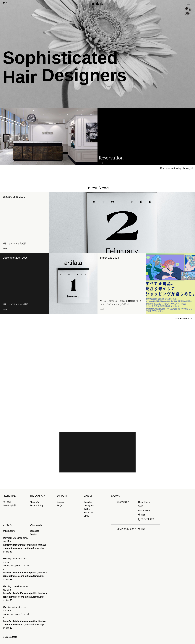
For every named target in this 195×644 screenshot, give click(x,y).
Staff (140, 506)
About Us (34, 502)
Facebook (89, 512)
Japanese (34, 531)
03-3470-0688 (148, 519)
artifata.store (9, 531)
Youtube (88, 502)
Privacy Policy (37, 505)
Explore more (187, 319)
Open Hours (144, 502)
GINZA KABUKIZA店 (126, 529)
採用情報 (7, 502)
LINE (86, 516)
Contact (61, 502)
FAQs (60, 505)
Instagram (89, 505)
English (33, 534)
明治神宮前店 (123, 502)
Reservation (111, 159)
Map (143, 515)
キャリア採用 (9, 505)
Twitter (87, 509)
